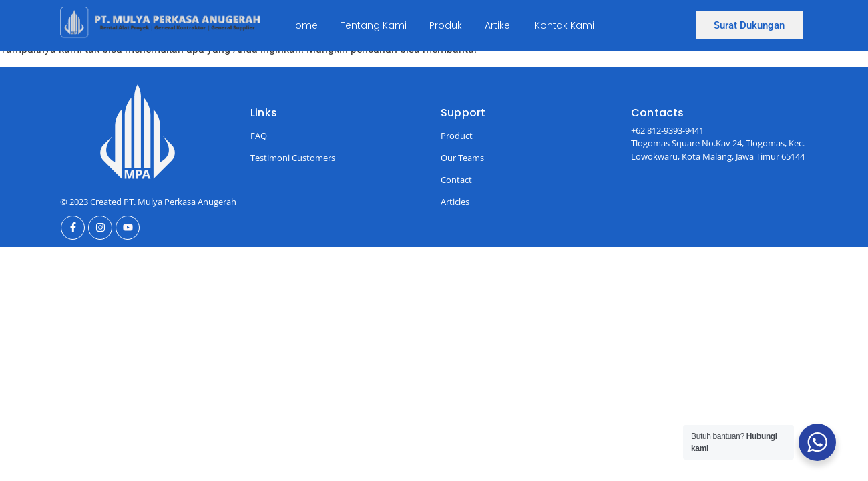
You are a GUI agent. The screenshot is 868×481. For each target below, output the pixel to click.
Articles (455, 202)
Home (303, 25)
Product (457, 136)
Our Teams (462, 158)
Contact (456, 180)
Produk (446, 25)
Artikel (498, 25)
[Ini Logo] (160, 23)
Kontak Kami (565, 25)
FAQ (259, 136)
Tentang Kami (374, 25)
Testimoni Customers (293, 158)
